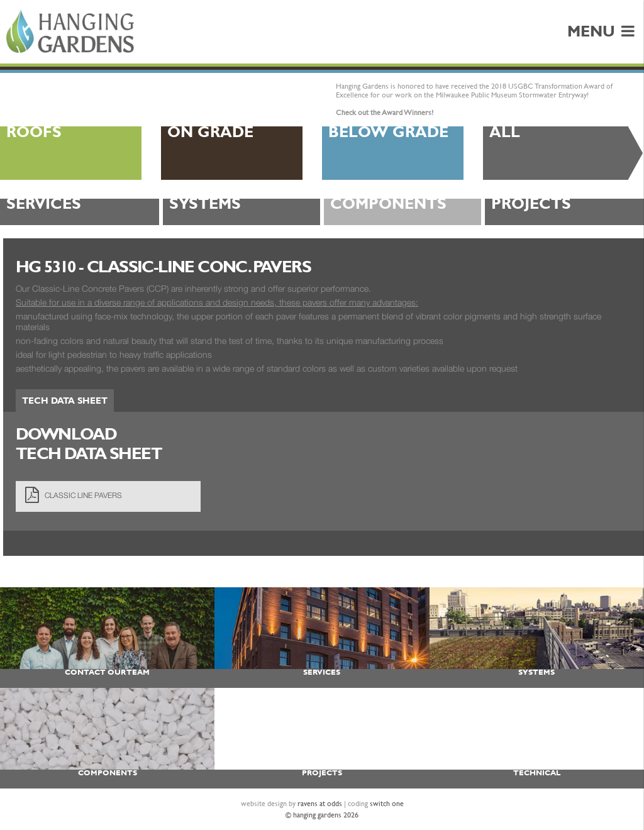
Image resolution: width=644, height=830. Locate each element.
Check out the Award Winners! (385, 113)
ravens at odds (320, 804)
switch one (387, 804)
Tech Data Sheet (65, 401)
